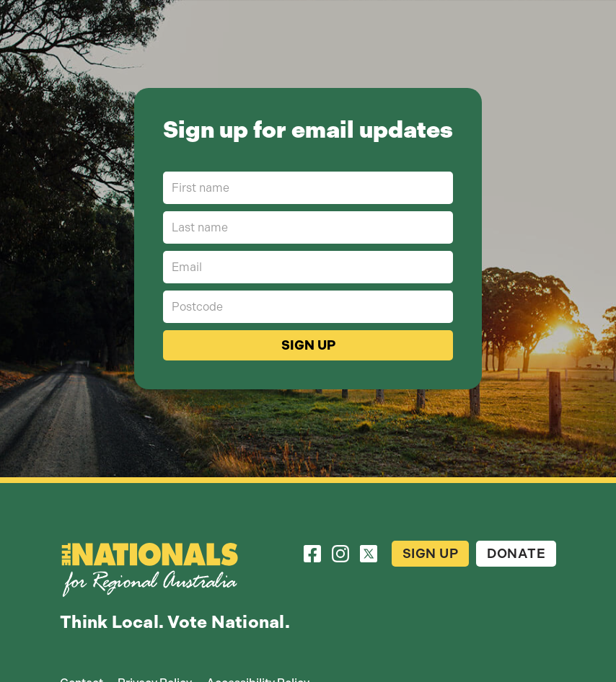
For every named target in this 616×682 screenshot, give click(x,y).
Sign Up (431, 554)
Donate (516, 554)
